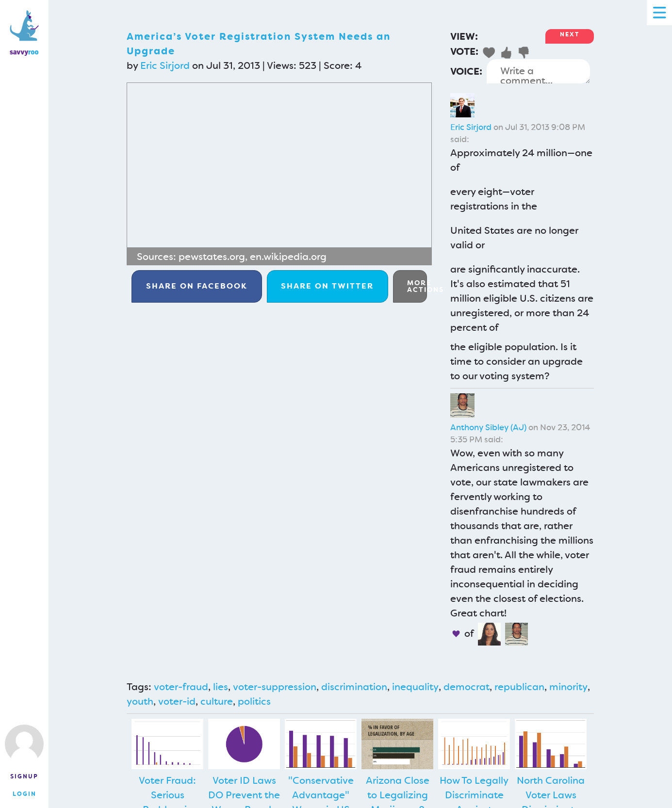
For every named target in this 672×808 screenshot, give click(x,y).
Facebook (197, 286)
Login (25, 794)
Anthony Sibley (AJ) (488, 427)
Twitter (327, 286)
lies (221, 687)
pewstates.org (212, 257)
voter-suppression (275, 687)
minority (568, 687)
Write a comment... (538, 71)
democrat (467, 687)
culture (217, 701)
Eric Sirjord (165, 65)
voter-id (177, 701)
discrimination (354, 687)
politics (254, 701)
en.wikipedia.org (288, 257)
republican (519, 687)
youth (140, 701)
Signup (24, 776)
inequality (415, 687)
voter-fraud (181, 687)
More (417, 286)
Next (570, 34)
